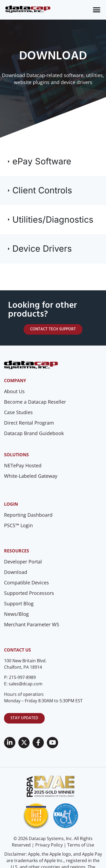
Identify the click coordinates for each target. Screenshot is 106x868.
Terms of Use (81, 845)
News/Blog (16, 614)
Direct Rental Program (29, 423)
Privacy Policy (49, 845)
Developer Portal (23, 562)
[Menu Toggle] (97, 10)
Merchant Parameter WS (32, 624)
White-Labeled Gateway (31, 476)
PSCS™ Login (18, 525)
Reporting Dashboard (28, 515)
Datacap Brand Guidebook (34, 433)
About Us (14, 391)
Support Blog (19, 603)
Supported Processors (29, 593)
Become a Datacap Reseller (35, 402)
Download (16, 572)
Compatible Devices (26, 583)
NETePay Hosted (23, 465)
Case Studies (18, 412)
